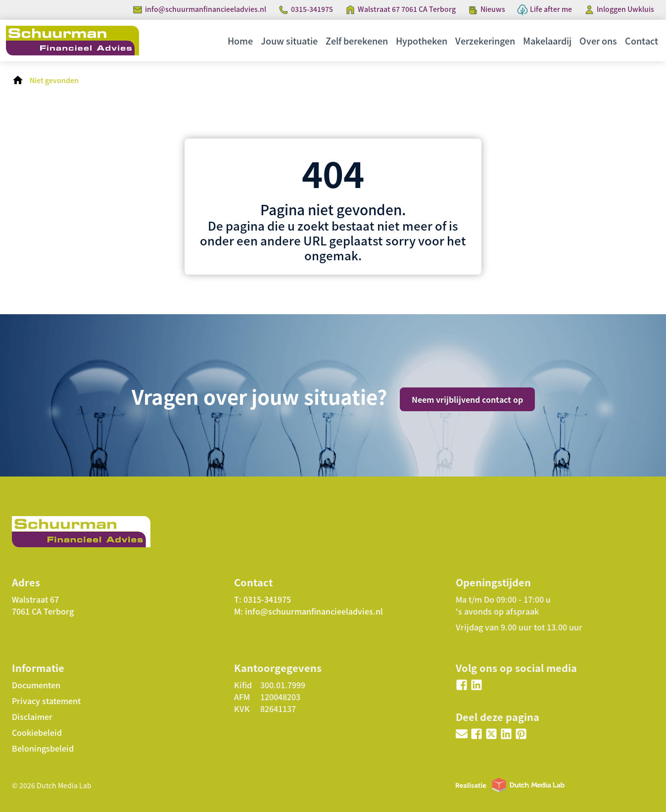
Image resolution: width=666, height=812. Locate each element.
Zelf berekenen (357, 41)
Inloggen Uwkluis (625, 9)
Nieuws (493, 9)
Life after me (551, 9)
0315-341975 (312, 9)
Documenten (36, 685)
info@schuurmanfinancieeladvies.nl (206, 9)
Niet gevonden (54, 80)
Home (240, 41)
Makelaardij (547, 41)
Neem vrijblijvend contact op (467, 399)
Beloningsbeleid (43, 748)
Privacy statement (46, 701)
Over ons (598, 41)
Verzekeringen (485, 41)
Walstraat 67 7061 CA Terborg (407, 9)
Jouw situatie (289, 41)
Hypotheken (422, 41)
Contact (642, 41)
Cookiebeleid (37, 732)
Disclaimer (32, 716)
